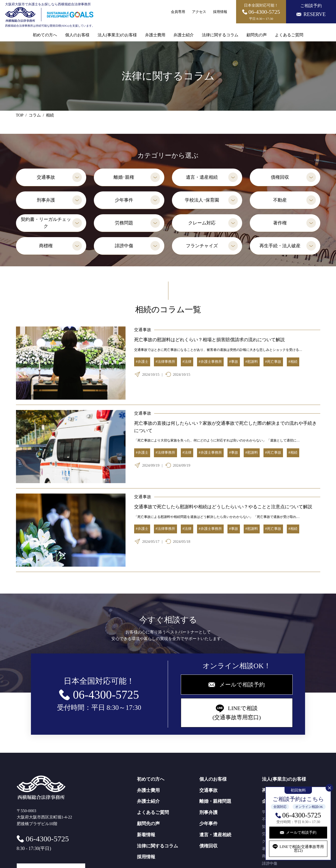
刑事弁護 (46, 200)
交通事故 (46, 177)
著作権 (280, 223)
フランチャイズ (202, 246)
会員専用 (178, 12)
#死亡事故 (273, 362)
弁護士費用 (155, 35)
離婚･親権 (124, 177)
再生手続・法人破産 (280, 246)
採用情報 (220, 12)
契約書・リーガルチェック (46, 223)
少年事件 (124, 200)
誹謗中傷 (124, 246)
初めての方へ (45, 35)
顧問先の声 (257, 35)
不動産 (280, 200)
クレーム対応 (202, 223)
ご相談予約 (311, 10)
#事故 (234, 362)
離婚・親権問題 (215, 801)
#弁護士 (142, 362)
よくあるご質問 (289, 35)
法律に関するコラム (220, 35)
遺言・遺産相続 (202, 177)
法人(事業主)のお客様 (117, 35)
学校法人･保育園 (202, 200)
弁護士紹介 (184, 35)
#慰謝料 (252, 362)
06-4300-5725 (302, 815)
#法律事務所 (165, 362)
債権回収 (280, 177)
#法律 (187, 362)
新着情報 (146, 835)
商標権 (46, 246)
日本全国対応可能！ (261, 12)
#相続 (293, 362)
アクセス (199, 12)
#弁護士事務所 (210, 362)
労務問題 (124, 223)
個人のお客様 (77, 35)
